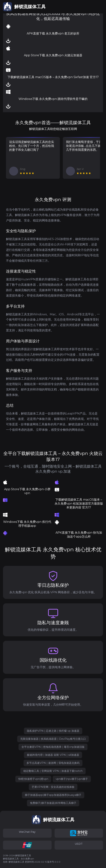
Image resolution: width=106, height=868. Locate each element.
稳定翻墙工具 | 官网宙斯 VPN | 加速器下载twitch (53, 771)
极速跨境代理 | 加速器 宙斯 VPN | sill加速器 (53, 755)
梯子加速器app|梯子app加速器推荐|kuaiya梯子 (53, 795)
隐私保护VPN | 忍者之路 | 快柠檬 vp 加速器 (53, 731)
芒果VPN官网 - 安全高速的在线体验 (53, 787)
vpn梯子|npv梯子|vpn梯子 (72, 779)
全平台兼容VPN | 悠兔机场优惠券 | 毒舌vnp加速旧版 (53, 747)
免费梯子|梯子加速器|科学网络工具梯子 (53, 803)
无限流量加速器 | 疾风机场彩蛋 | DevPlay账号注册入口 (53, 739)
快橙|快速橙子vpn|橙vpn (33, 779)
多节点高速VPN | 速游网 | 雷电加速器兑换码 (53, 763)
